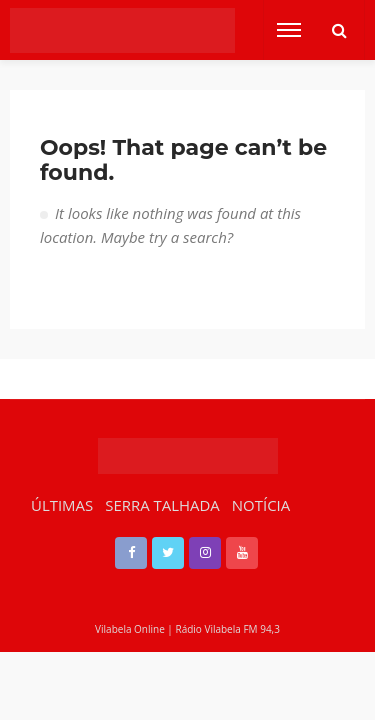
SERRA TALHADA (162, 505)
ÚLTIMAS (62, 505)
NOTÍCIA (261, 505)
